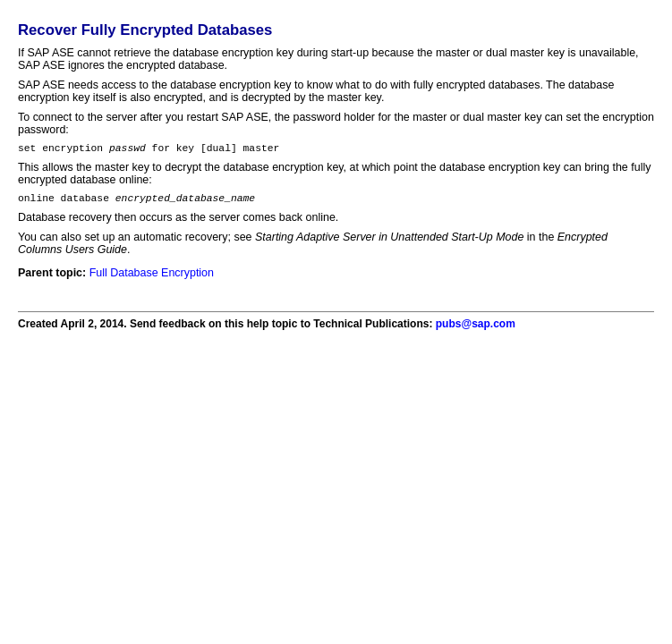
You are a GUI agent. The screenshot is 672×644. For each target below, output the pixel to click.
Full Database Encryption (152, 278)
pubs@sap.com (476, 329)
